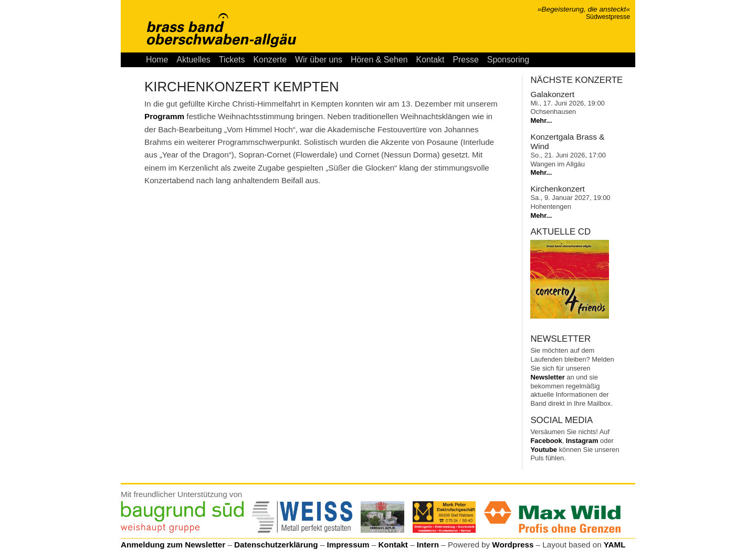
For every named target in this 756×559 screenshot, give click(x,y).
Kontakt (430, 60)
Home (157, 60)
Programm (164, 116)
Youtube (544, 450)
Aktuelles (193, 60)
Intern (428, 545)
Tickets (232, 60)
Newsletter (547, 377)
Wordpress (513, 545)
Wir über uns (319, 60)
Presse (465, 60)
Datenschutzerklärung (276, 545)
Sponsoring (508, 60)
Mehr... (541, 120)
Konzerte (270, 60)
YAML (615, 545)
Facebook (546, 441)
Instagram (582, 441)
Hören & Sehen (379, 60)
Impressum (348, 545)
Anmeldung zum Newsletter (173, 545)
